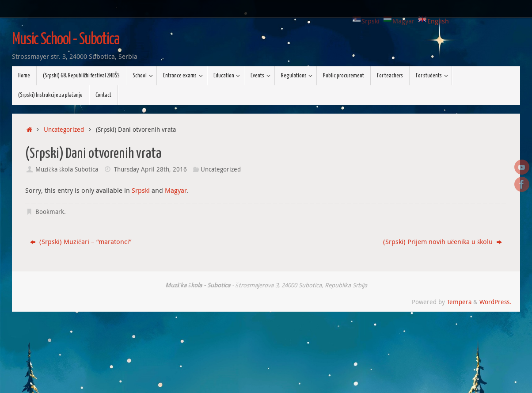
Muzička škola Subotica (67, 169)
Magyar (176, 190)
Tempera (459, 302)
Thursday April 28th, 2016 (150, 169)
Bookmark (50, 212)
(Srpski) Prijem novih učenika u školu (443, 241)
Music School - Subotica (66, 40)
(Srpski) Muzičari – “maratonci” (81, 241)
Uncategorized (64, 130)
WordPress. (495, 302)
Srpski (141, 190)
